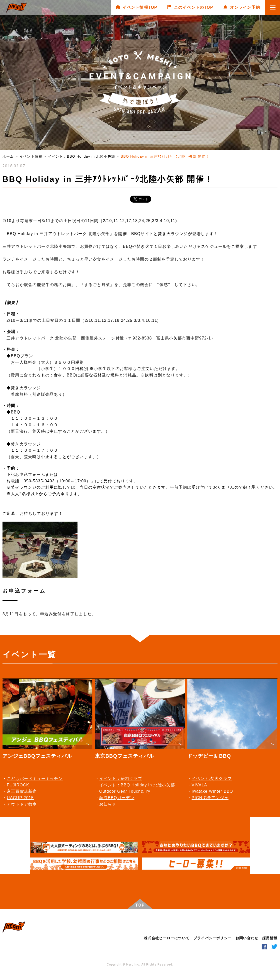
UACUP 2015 (20, 798)
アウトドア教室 (22, 804)
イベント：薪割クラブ (121, 779)
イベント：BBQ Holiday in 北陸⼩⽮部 (82, 156)
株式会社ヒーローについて (167, 938)
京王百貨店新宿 (22, 791)
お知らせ (108, 804)
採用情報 (270, 938)
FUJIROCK (18, 785)
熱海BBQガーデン (117, 798)
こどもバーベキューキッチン (35, 779)
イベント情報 (31, 156)
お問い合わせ (247, 938)
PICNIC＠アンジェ (210, 798)
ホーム (8, 156)
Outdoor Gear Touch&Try (125, 791)
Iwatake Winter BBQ (212, 791)
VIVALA (199, 785)
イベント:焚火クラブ (212, 779)
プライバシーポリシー (212, 938)
